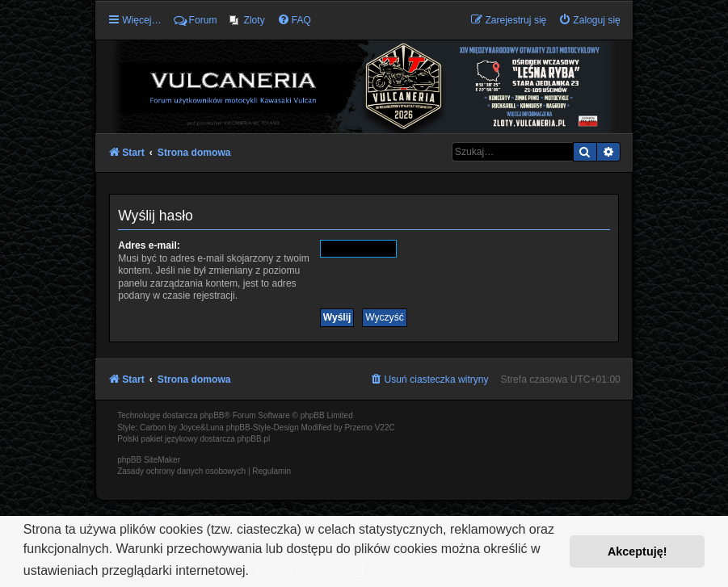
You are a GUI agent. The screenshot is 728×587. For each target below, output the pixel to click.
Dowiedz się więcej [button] (310, 570)
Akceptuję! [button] (638, 551)
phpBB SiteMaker (149, 460)
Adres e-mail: (149, 245)
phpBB (212, 415)
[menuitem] (247, 20)
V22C (385, 428)
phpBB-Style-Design (263, 428)
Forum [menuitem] (196, 20)
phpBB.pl (254, 439)
